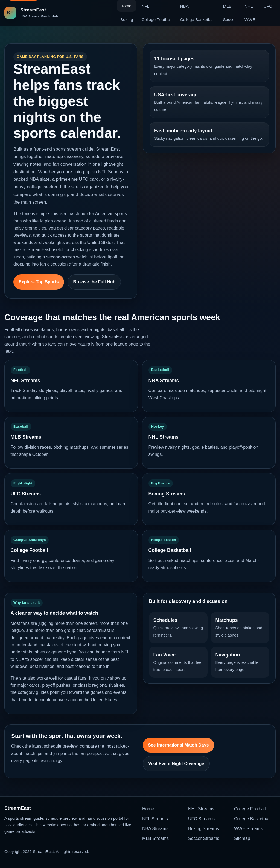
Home (148, 809)
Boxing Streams (204, 829)
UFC (268, 6)
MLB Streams (155, 838)
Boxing (127, 20)
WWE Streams (248, 829)
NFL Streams (155, 819)
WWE (250, 20)
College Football (157, 20)
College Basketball (197, 20)
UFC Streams (201, 819)
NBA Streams (155, 829)
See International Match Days (178, 745)
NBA (184, 6)
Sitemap (242, 838)
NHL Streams (201, 809)
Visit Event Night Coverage (176, 764)
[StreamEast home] (31, 13)
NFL (146, 6)
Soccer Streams (204, 838)
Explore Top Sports (39, 282)
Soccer (230, 20)
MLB (227, 6)
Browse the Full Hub (94, 282)
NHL (249, 6)
